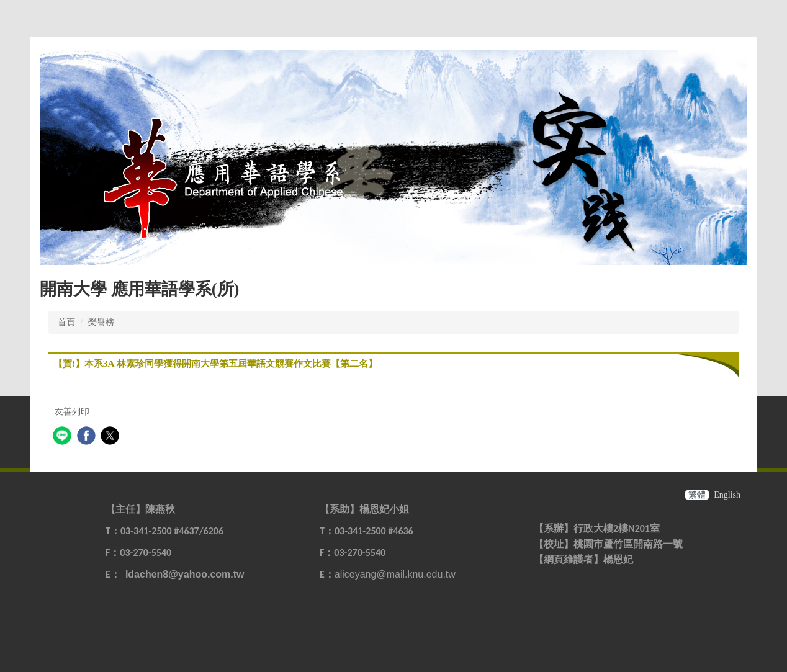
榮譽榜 (101, 322)
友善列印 (72, 412)
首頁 (66, 322)
